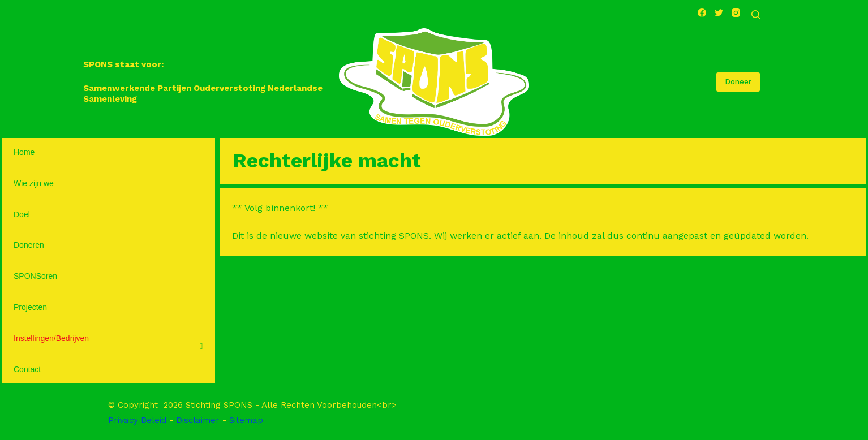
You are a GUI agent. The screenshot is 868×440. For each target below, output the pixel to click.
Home (24, 152)
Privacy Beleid (137, 420)
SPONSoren (35, 276)
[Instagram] (736, 13)
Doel (22, 214)
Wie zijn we (34, 183)
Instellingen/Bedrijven (51, 338)
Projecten (30, 307)
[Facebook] (702, 13)
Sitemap (246, 420)
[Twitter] (719, 13)
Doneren (29, 245)
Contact (27, 369)
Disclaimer (198, 420)
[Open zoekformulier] (756, 14)
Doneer (738, 82)
